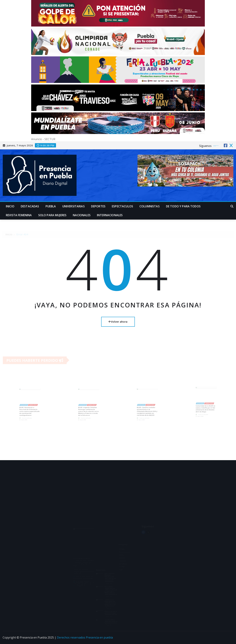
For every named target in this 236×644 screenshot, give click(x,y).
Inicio (10, 206)
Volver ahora (118, 322)
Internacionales (110, 215)
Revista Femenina (19, 215)
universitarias (74, 206)
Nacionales (82, 215)
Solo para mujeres (52, 215)
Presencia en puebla (99, 637)
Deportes (98, 206)
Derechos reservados (71, 637)
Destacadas (30, 206)
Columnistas (150, 206)
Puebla (51, 206)
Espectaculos (122, 206)
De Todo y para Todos (183, 206)
